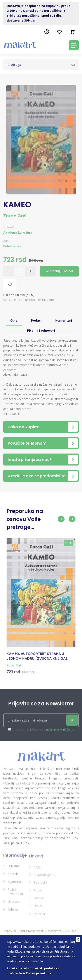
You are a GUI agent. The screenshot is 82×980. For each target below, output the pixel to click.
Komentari (64, 320)
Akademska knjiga (18, 232)
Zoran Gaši (15, 216)
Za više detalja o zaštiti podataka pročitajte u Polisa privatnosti (33, 971)
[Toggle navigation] (74, 45)
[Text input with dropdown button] (41, 64)
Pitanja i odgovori (41, 330)
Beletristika (12, 246)
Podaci (36, 320)
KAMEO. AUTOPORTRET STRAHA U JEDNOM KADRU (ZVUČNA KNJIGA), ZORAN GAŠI (37, 660)
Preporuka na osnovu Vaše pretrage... (25, 519)
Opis (14, 320)
